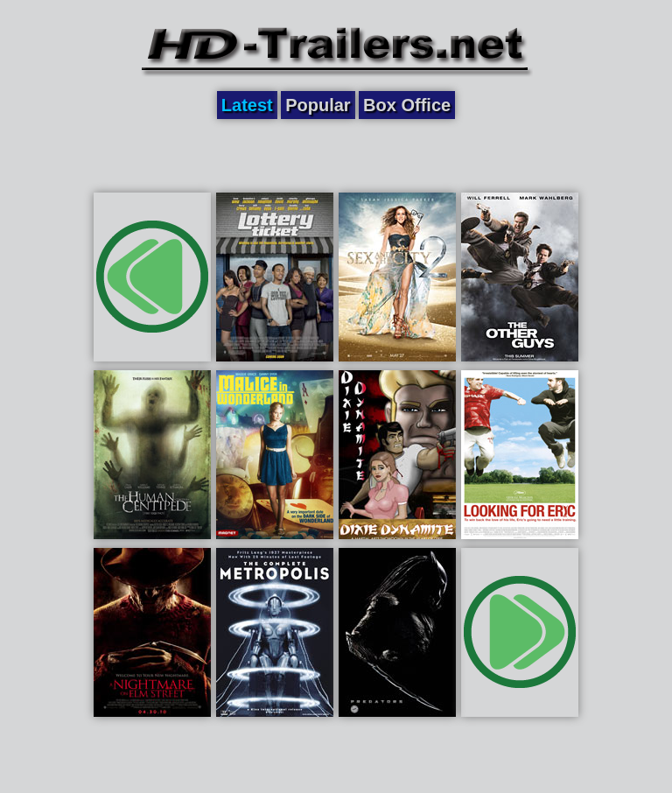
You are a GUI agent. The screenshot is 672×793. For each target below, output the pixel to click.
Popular (318, 105)
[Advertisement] (336, 155)
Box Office (407, 105)
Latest (247, 105)
